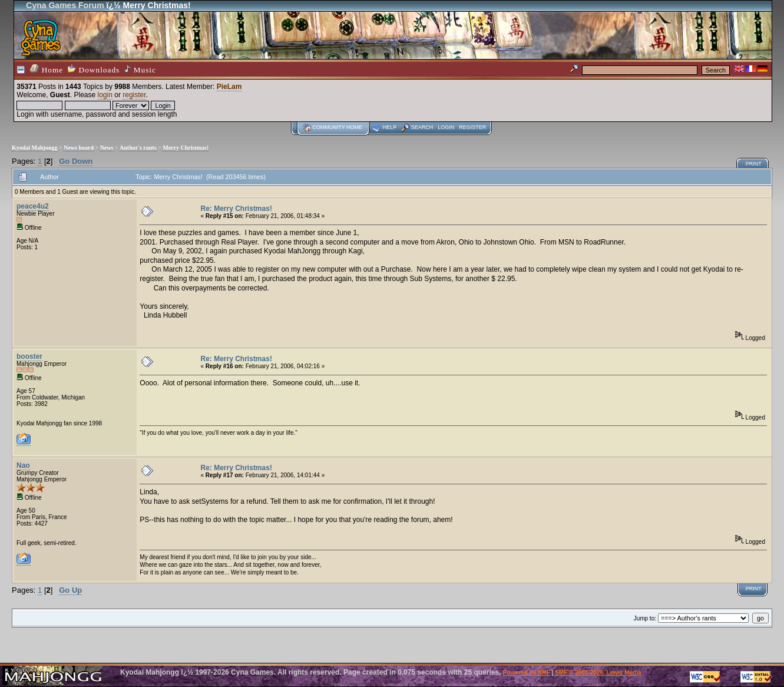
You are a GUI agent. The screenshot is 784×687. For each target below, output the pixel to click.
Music (140, 70)
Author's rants (138, 148)
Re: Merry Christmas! (236, 209)
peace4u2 (33, 206)
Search (422, 127)
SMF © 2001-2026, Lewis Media (598, 673)
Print (754, 164)
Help (390, 127)
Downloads (94, 69)
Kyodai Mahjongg (35, 148)
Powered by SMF (527, 673)
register (134, 95)
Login (446, 127)
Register (472, 127)
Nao (23, 465)
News (107, 148)
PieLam (229, 87)
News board (79, 148)
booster (29, 356)
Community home (337, 127)
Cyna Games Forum (65, 5)
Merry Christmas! (186, 148)
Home (47, 69)
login (105, 95)
